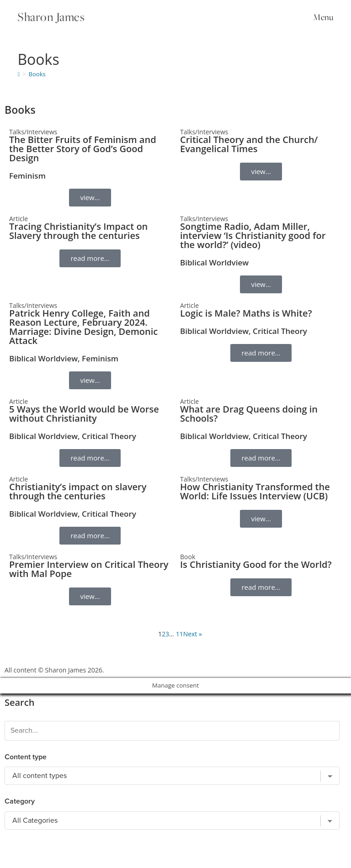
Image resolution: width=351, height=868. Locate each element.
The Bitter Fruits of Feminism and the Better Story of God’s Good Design (83, 149)
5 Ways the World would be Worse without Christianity (84, 414)
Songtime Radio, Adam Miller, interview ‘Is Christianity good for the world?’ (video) (253, 236)
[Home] (19, 74)
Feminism (27, 176)
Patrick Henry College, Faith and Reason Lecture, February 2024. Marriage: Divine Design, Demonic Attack (83, 327)
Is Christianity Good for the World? (256, 564)
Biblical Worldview (214, 262)
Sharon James (51, 17)
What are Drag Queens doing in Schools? (249, 414)
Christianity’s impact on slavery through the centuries (78, 491)
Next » (193, 634)
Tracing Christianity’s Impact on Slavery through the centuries (78, 231)
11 (180, 634)
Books (37, 74)
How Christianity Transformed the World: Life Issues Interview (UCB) (255, 491)
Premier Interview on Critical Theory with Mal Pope (89, 569)
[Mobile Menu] (322, 17)
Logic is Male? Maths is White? (246, 313)
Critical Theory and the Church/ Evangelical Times (249, 144)
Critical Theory (280, 331)
